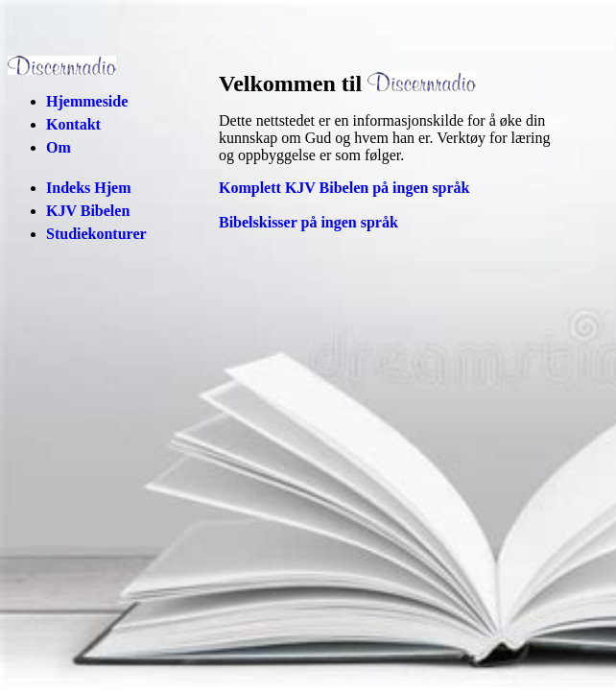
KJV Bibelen (88, 211)
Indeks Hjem (88, 188)
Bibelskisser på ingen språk (308, 222)
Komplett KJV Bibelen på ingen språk (344, 188)
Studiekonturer (96, 234)
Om (59, 147)
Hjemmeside (87, 101)
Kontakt (73, 124)
